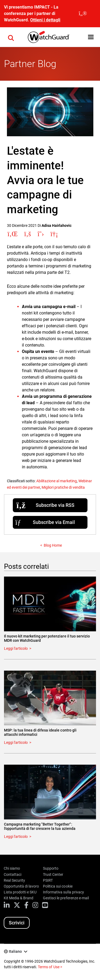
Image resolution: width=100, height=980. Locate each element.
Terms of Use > (50, 967)
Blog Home (53, 545)
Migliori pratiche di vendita (63, 487)
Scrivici (17, 923)
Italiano (15, 951)
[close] (83, 14)
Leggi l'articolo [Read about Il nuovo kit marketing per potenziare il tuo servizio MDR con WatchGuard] (16, 648)
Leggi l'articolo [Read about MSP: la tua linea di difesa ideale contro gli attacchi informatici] (16, 742)
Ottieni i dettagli (45, 20)
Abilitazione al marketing (57, 481)
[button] (91, 37)
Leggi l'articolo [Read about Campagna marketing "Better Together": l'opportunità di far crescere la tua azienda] (16, 837)
